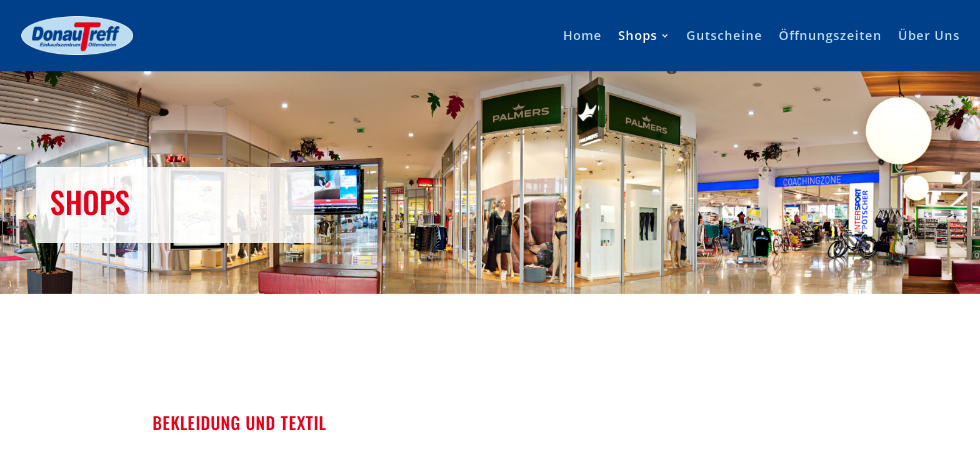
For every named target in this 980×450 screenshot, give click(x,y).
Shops (638, 37)
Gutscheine (724, 37)
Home (582, 37)
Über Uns (929, 37)
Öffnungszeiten (830, 37)
